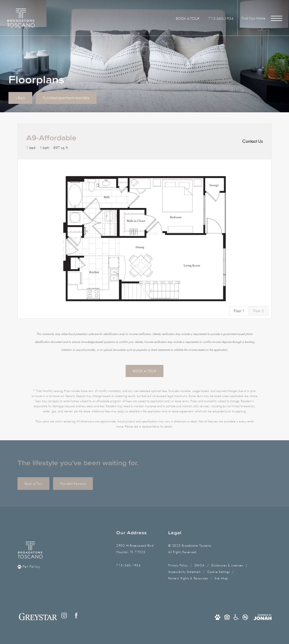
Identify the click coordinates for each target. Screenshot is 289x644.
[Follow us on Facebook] (76, 615)
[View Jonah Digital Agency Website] (263, 617)
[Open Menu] (277, 18)
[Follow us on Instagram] (64, 615)
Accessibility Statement (184, 572)
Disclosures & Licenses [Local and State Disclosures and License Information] (227, 565)
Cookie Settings (218, 572)
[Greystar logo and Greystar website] (38, 617)
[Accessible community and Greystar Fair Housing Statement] (236, 617)
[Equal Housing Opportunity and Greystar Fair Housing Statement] (227, 617)
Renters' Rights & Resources (188, 578)
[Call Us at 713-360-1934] (221, 18)
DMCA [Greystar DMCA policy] (200, 565)
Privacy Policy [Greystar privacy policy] (178, 565)
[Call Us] (135, 565)
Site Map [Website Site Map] (221, 578)
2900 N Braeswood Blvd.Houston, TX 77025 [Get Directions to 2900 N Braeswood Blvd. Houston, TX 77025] (135, 549)
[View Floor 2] (259, 311)
